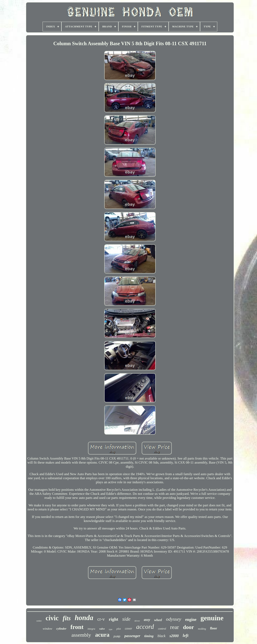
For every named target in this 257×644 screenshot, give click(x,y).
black (161, 636)
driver (137, 621)
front (77, 627)
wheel (158, 620)
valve (102, 629)
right (114, 619)
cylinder (61, 629)
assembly (81, 635)
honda (84, 618)
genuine (212, 618)
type (111, 629)
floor (214, 628)
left (186, 635)
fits (67, 618)
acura (102, 635)
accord (145, 627)
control (162, 629)
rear (175, 627)
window (48, 629)
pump (117, 636)
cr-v (101, 619)
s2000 (174, 636)
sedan (39, 621)
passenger (132, 636)
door (188, 627)
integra (91, 629)
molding (202, 629)
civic (52, 618)
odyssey (174, 619)
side (126, 619)
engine (191, 619)
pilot (119, 629)
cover (128, 628)
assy (147, 620)
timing (149, 636)
